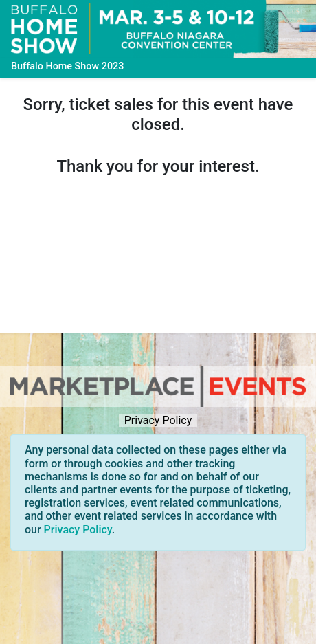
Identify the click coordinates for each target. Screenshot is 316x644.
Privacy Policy (158, 420)
